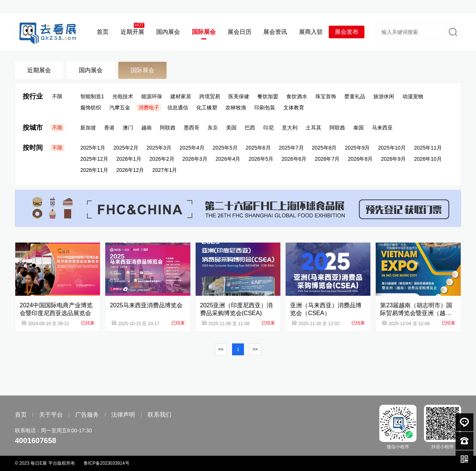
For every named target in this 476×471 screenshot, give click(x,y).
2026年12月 (130, 170)
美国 (231, 128)
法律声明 (123, 415)
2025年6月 (258, 148)
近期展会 (39, 70)
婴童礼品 (355, 96)
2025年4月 (192, 148)
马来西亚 (382, 128)
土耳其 (313, 128)
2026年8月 (360, 159)
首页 (21, 415)
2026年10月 (428, 159)
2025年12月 (94, 159)
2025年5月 (225, 148)
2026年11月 (94, 170)
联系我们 (160, 415)
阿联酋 (168, 128)
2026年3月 (195, 159)
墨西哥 (192, 128)
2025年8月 (324, 148)
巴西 (250, 128)
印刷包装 (265, 108)
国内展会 (91, 70)
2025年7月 (291, 148)
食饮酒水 (297, 96)
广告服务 (87, 415)
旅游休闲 (384, 96)
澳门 (128, 128)
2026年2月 (162, 159)
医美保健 (239, 96)
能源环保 (152, 96)
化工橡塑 (207, 108)
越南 (147, 128)
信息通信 (178, 108)
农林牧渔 (236, 108)
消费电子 (149, 108)
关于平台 (51, 415)
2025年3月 (159, 148)
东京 (213, 128)
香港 (109, 128)
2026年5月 (261, 159)
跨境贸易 (210, 96)
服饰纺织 (91, 108)
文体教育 (294, 108)
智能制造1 (92, 96)
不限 (57, 96)
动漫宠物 (413, 96)
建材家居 (181, 96)
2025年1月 (93, 148)
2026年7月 (327, 159)
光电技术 (123, 96)
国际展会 (142, 70)
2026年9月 (393, 159)
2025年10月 (392, 148)
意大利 (290, 128)
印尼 (268, 128)
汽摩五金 (120, 108)
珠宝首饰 (326, 96)
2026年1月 (129, 159)
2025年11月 (428, 148)
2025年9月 (358, 148)
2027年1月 (165, 170)
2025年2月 (126, 148)
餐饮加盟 (268, 96)
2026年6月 (294, 159)
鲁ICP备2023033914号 (107, 463)
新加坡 (88, 128)
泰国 (358, 128)
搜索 (452, 32)
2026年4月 (228, 159)
